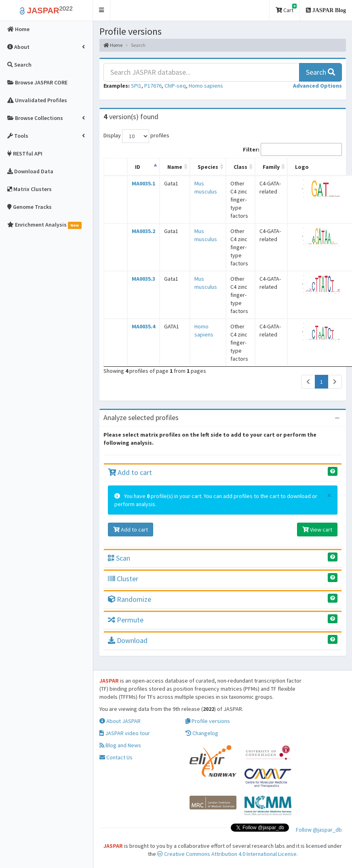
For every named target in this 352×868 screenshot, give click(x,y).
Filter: (292, 149)
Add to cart (130, 472)
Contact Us (116, 757)
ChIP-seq (175, 86)
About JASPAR (120, 721)
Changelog (202, 733)
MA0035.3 (143, 279)
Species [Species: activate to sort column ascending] (208, 167)
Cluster (123, 579)
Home (113, 45)
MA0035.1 (143, 183)
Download (128, 640)
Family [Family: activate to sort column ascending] (271, 167)
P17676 (153, 86)
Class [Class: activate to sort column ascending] (240, 167)
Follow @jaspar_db (319, 830)
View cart (317, 530)
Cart (286, 9)
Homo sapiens (206, 86)
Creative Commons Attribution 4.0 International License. (228, 854)
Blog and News (120, 745)
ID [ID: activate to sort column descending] (138, 167)
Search (320, 72)
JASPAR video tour (125, 733)
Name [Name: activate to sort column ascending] (175, 167)
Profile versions (208, 721)
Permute (126, 620)
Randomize (130, 599)
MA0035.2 (143, 231)
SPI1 (136, 86)
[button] (102, 10)
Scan (119, 558)
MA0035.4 (143, 326)
